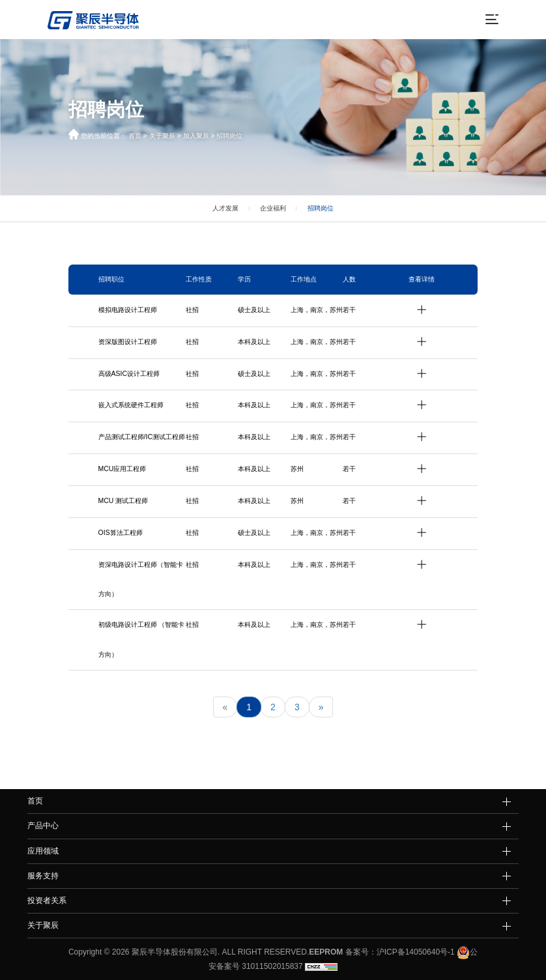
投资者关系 (47, 901)
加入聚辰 (196, 136)
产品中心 (43, 826)
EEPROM (326, 952)
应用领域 (43, 851)
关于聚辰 (162, 136)
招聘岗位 (229, 136)
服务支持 (43, 876)
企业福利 (273, 208)
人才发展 (225, 208)
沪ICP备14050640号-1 (416, 952)
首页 (135, 136)
